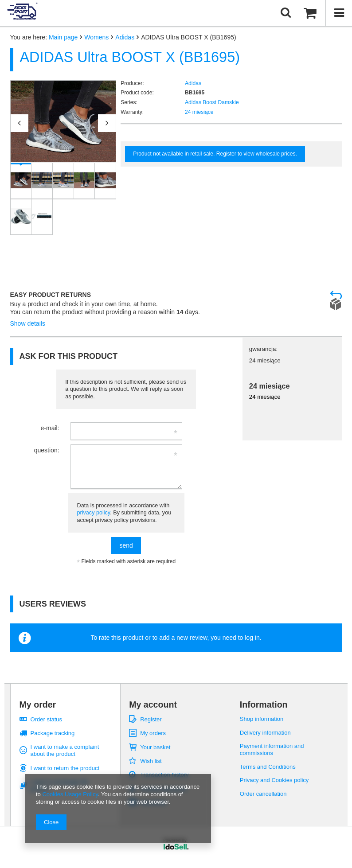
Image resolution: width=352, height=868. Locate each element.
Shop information (262, 719)
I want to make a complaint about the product (65, 750)
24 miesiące (199, 112)
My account (153, 705)
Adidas (125, 37)
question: (47, 450)
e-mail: (50, 428)
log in (252, 638)
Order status (47, 719)
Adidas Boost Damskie (212, 102)
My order (38, 705)
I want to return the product (65, 768)
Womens (96, 37)
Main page (63, 37)
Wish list (151, 761)
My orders (153, 733)
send (126, 545)
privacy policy (94, 513)
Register (151, 719)
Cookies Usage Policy (70, 794)
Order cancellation (263, 794)
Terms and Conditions (268, 767)
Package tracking (53, 733)
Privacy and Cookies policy (274, 780)
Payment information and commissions (272, 749)
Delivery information (265, 733)
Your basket (155, 747)
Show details (28, 323)
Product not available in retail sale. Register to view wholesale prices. (215, 154)
